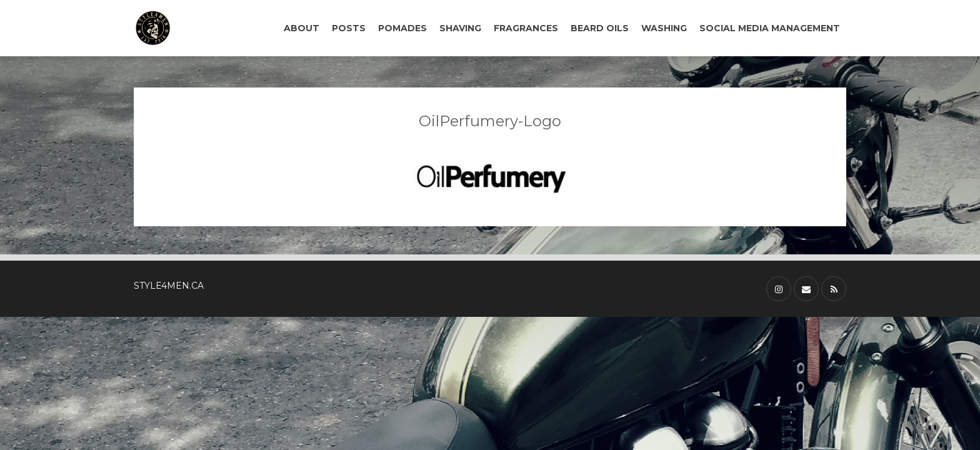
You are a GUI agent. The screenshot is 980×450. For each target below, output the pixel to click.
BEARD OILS (600, 28)
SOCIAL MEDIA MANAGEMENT (770, 28)
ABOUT (302, 28)
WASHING (664, 28)
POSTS (349, 28)
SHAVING (460, 28)
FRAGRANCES (526, 28)
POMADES (402, 28)
